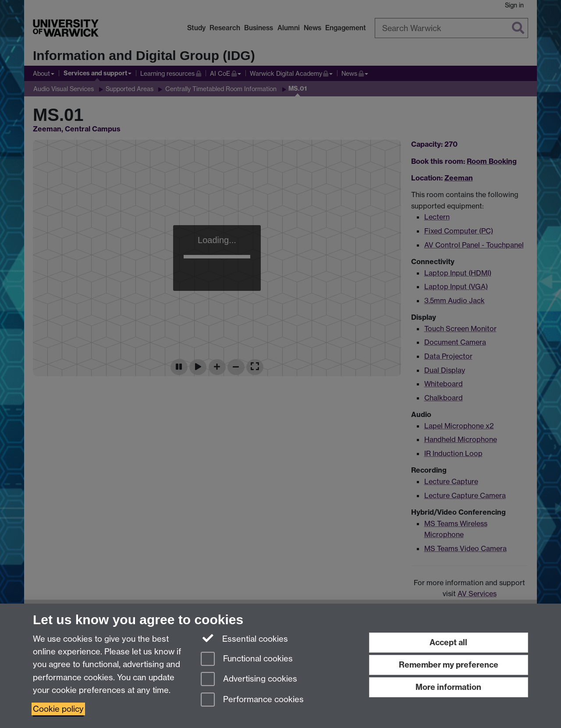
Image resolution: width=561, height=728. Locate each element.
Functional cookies (247, 659)
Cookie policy (58, 709)
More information (448, 687)
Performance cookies (252, 700)
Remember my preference (449, 665)
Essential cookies (244, 638)
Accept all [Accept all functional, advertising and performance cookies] (448, 642)
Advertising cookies (249, 680)
